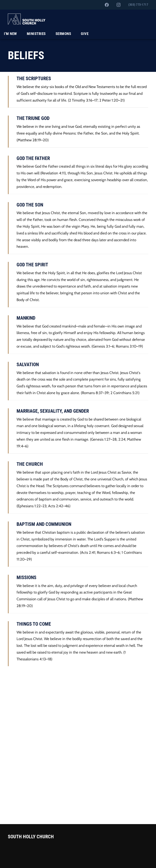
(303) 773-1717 (138, 5)
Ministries (36, 34)
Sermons (63, 34)
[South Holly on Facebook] (107, 5)
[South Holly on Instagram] (119, 5)
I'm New (10, 34)
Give (85, 34)
